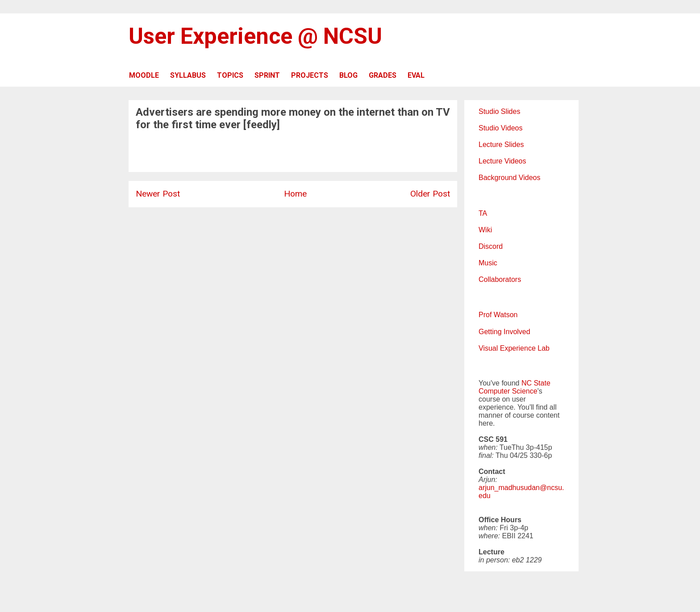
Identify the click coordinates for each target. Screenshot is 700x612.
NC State (536, 383)
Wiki (485, 230)
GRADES (383, 75)
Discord (491, 246)
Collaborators (500, 279)
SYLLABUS (188, 75)
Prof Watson (498, 315)
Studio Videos (500, 128)
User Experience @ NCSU (255, 36)
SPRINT (267, 75)
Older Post (430, 194)
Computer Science (508, 391)
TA (483, 213)
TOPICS (230, 75)
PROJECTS (310, 75)
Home (295, 194)
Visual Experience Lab (514, 348)
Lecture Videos (502, 161)
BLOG (348, 75)
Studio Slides (499, 111)
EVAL (416, 75)
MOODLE (144, 75)
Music (488, 263)
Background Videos (509, 178)
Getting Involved (504, 332)
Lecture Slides (501, 145)
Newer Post (158, 194)
